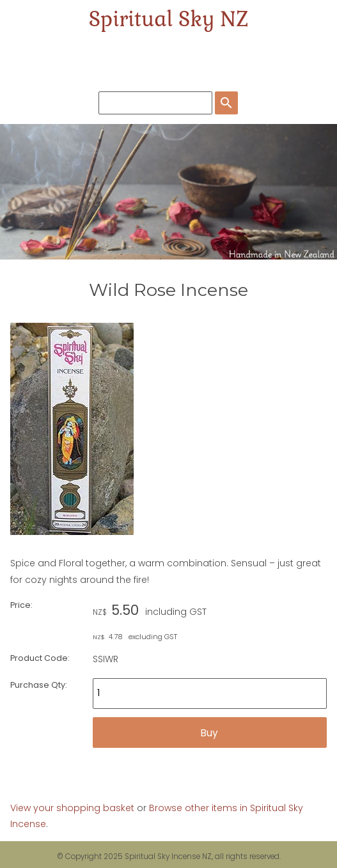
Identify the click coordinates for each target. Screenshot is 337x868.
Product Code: (40, 658)
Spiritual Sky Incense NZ (168, 856)
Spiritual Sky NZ (168, 19)
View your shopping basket (72, 808)
